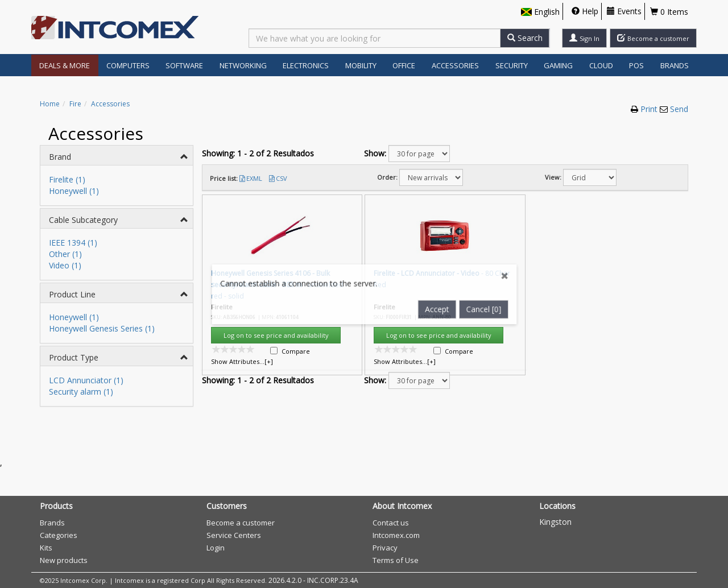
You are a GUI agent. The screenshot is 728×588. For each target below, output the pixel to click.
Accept (440, 264)
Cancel (488, 264)
